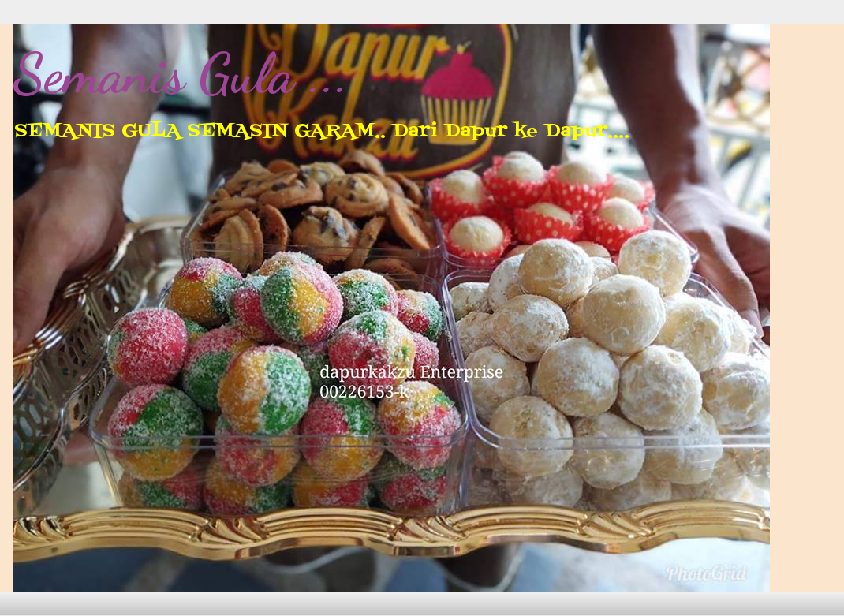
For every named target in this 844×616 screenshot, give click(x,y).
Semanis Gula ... (181, 74)
